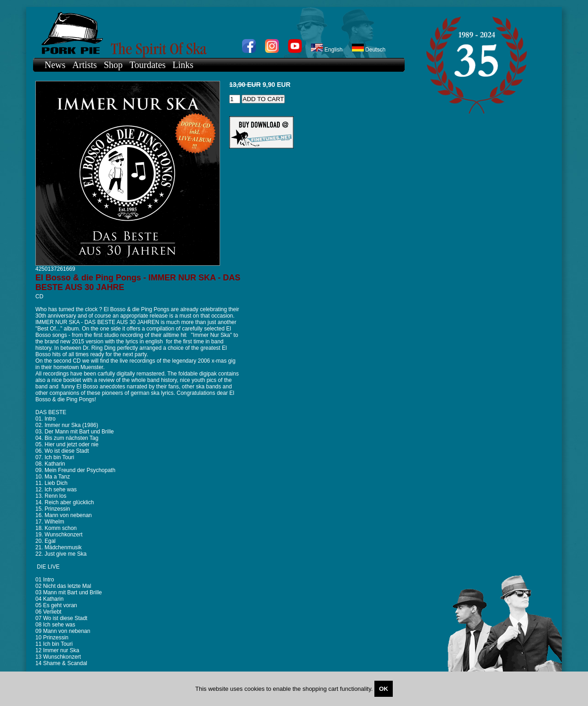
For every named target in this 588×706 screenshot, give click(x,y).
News (55, 65)
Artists (85, 65)
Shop (113, 65)
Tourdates (148, 65)
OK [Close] (384, 689)
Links (183, 65)
